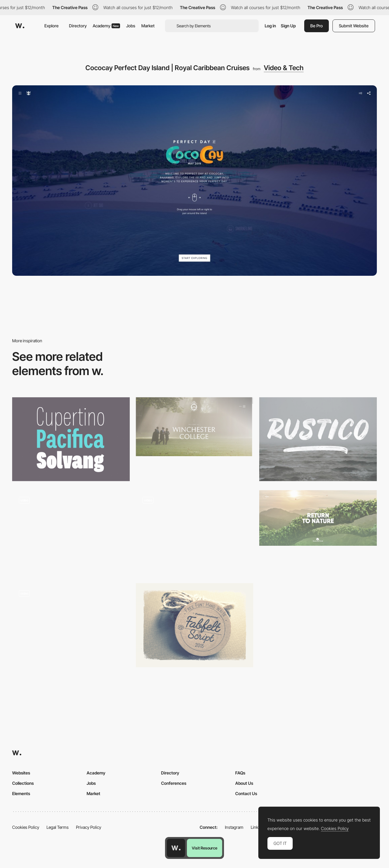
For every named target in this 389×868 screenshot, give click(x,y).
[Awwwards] (20, 26)
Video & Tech (284, 68)
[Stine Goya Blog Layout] (71, 625)
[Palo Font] (71, 439)
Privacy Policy (89, 827)
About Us (244, 783)
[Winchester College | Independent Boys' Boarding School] (195, 427)
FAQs (240, 773)
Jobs (131, 26)
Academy (106, 26)
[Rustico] (318, 439)
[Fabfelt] (195, 625)
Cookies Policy (26, 827)
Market (148, 26)
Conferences (174, 783)
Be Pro (317, 26)
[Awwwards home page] (176, 848)
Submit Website (354, 26)
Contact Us (246, 793)
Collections (23, 783)
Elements (21, 793)
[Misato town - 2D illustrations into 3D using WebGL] (195, 532)
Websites (21, 773)
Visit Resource (205, 848)
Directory (78, 26)
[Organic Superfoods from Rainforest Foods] (318, 518)
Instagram (234, 827)
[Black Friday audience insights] (71, 532)
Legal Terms (58, 827)
